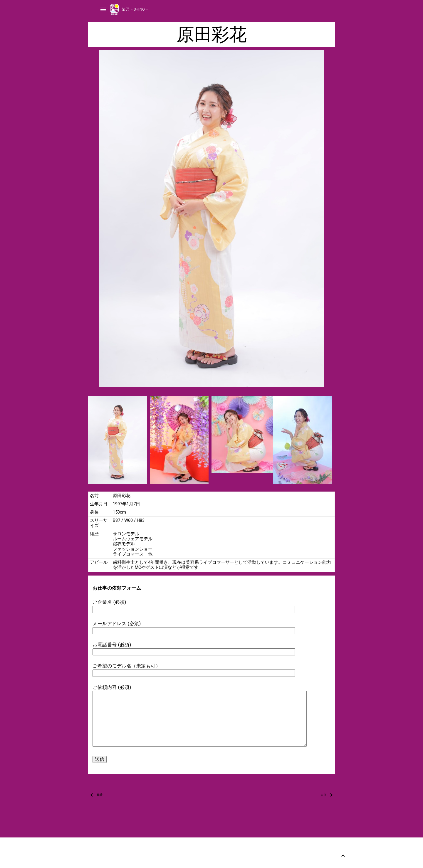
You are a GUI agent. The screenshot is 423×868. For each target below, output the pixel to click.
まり (323, 795)
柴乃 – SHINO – (135, 9)
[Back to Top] (343, 856)
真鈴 (100, 795)
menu (103, 9)
